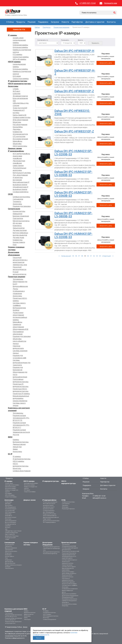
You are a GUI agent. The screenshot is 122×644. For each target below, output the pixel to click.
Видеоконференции (20, 286)
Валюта (80, 40)
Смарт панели (18, 165)
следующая (106, 256)
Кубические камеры (20, 45)
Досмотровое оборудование (70, 596)
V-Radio (16, 89)
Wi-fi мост (17, 91)
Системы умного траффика (70, 585)
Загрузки (55, 22)
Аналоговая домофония (50, 515)
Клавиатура (17, 132)
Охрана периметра (20, 401)
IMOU (10, 437)
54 (100, 256)
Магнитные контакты (21, 221)
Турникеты (17, 201)
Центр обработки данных (69, 573)
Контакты (111, 22)
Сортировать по (43, 40)
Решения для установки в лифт (71, 551)
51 (91, 256)
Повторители (18, 218)
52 (94, 256)
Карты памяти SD (20, 115)
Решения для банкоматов (69, 553)
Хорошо (39, 638)
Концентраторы (19, 211)
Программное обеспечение (70, 599)
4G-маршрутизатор (20, 96)
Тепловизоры (18, 279)
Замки (15, 449)
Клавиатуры (18, 240)
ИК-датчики (17, 223)
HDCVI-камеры (14, 62)
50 (88, 256)
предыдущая (66, 256)
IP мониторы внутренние (50, 502)
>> (113, 256)
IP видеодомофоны (16, 151)
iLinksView (17, 94)
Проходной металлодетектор (51, 552)
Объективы (17, 144)
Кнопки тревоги (19, 242)
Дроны (15, 289)
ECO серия (17, 76)
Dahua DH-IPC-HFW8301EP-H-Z (75, 72)
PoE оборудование (20, 125)
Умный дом (17, 447)
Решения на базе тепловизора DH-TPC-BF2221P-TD (21, 418)
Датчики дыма (18, 237)
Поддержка (43, 22)
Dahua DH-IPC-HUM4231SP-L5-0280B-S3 (73, 173)
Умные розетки (19, 228)
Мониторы (17, 122)
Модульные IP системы (22, 173)
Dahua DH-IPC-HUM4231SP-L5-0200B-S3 (73, 153)
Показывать (65, 40)
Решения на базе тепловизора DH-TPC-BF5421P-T (21, 425)
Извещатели (18, 214)
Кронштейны (18, 127)
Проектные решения (17, 277)
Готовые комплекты (21, 192)
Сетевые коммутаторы (22, 117)
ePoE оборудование (20, 120)
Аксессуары (13, 86)
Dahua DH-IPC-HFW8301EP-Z (74, 91)
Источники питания (20, 139)
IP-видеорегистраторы (18, 81)
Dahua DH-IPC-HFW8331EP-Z (74, 131)
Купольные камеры (20, 47)
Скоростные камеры (21, 57)
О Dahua (10, 22)
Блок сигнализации (20, 98)
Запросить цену (106, 63)
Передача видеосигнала (69, 555)
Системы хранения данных (70, 560)
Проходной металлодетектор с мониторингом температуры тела (52, 548)
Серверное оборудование (69, 601)
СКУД (10, 194)
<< (59, 256)
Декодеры (17, 129)
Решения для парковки (22, 336)
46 (76, 256)
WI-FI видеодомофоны (21, 154)
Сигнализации (14, 209)
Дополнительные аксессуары (51, 521)
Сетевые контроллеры (21, 197)
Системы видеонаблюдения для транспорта (22, 363)
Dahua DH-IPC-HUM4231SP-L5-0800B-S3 (73, 215)
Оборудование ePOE (21, 329)
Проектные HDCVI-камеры (69, 584)
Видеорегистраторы (21, 442)
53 (97, 256)
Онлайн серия (18, 38)
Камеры (16, 440)
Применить (95, 43)
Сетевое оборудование (22, 471)
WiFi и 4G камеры (19, 59)
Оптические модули (20, 134)
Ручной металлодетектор (50, 554)
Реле (15, 245)
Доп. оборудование (20, 175)
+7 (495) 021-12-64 (88, 3)
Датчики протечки (20, 230)
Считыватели (18, 199)
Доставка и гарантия (95, 22)
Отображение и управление (70, 589)
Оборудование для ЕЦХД (69, 546)
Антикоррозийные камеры (69, 604)
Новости (65, 22)
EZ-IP (10, 454)
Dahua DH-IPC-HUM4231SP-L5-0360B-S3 (73, 194)
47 (79, 256)
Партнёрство (77, 22)
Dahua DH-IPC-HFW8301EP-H (74, 51)
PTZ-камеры (18, 54)
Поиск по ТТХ (19, 30)
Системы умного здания (69, 567)
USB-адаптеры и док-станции (13, 531)
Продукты (21, 22)
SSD (14, 101)
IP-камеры (12, 35)
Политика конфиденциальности (15, 638)
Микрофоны (18, 141)
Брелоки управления (21, 216)
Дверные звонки (15, 148)
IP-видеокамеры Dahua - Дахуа (16, 627)
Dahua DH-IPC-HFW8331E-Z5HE (72, 112)
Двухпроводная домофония (51, 517)
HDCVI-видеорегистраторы (19, 84)
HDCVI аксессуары (20, 146)
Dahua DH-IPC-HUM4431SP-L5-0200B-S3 (73, 235)
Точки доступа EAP (20, 108)
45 (73, 256)
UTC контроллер (19, 136)
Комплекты (17, 226)
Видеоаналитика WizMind (69, 594)
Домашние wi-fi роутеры (12, 536)
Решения (32, 22)
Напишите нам (111, 3)
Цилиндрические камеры (12, 485)
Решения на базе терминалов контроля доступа (21, 432)
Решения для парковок (22, 206)
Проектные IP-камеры (21, 394)
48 (82, 256)
